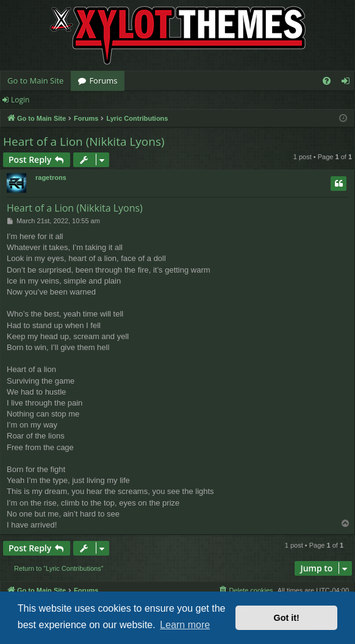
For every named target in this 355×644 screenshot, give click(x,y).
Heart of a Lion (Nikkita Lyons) (84, 141)
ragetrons (51, 177)
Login (20, 100)
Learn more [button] (185, 625)
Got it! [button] (287, 618)
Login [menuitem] (348, 83)
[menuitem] (327, 81)
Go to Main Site (35, 80)
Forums (103, 80)
